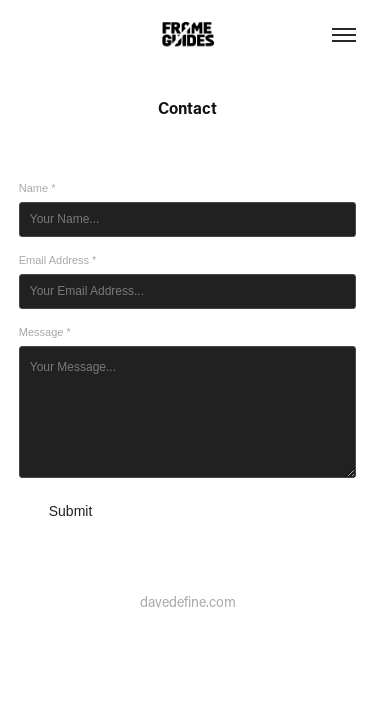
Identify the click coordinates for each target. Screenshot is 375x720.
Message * (45, 332)
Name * (37, 188)
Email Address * (58, 260)
